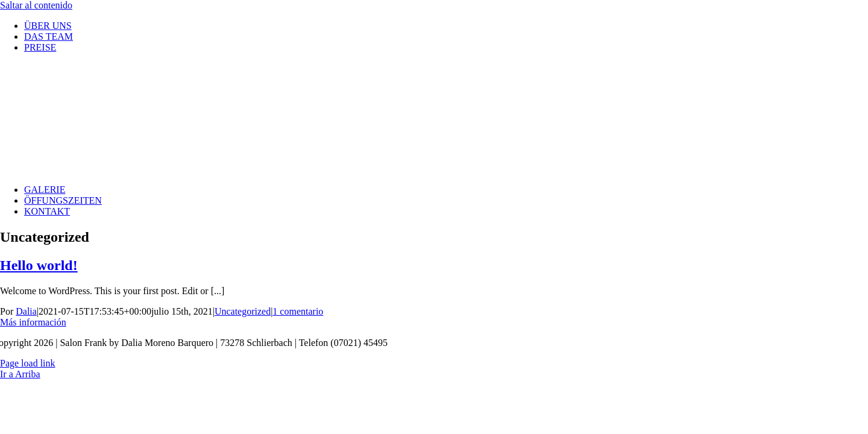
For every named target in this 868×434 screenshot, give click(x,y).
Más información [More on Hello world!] (33, 322)
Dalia (26, 311)
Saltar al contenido (36, 5)
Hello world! (39, 265)
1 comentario (298, 311)
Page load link (28, 363)
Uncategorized (243, 311)
